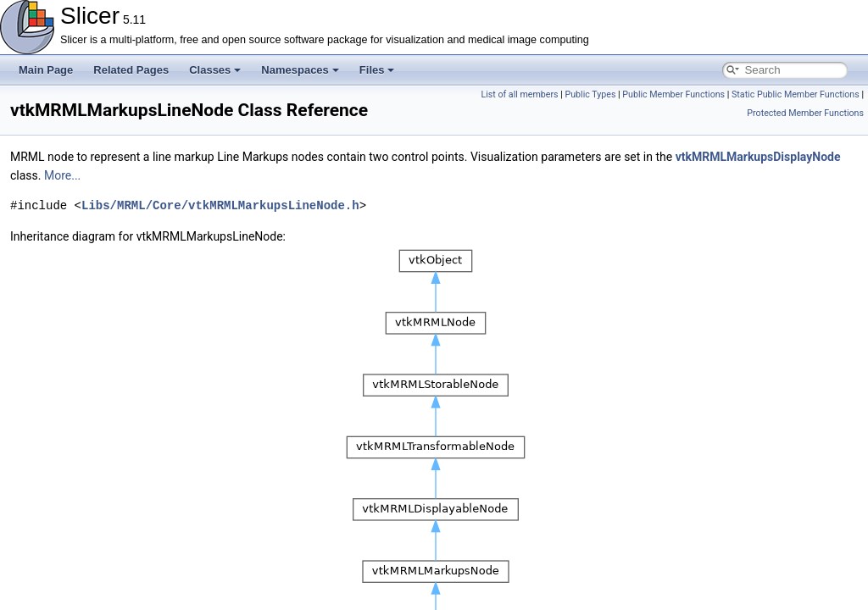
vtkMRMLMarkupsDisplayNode (758, 157)
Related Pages (131, 70)
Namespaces (300, 70)
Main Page (46, 70)
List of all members (519, 94)
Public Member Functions (673, 94)
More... (62, 175)
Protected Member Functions (805, 113)
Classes (215, 70)
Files (377, 70)
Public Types (590, 94)
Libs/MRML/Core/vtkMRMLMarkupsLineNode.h (220, 205)
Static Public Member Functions (796, 94)
